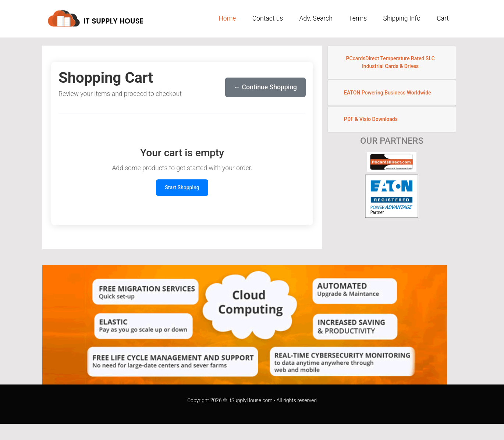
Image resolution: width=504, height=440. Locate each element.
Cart (443, 18)
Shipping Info (402, 18)
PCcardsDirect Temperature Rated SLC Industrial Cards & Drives (390, 62)
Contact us (268, 18)
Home (227, 18)
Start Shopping (182, 187)
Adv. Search (316, 18)
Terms (358, 18)
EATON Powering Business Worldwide (388, 93)
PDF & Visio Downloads (371, 119)
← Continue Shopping (265, 87)
